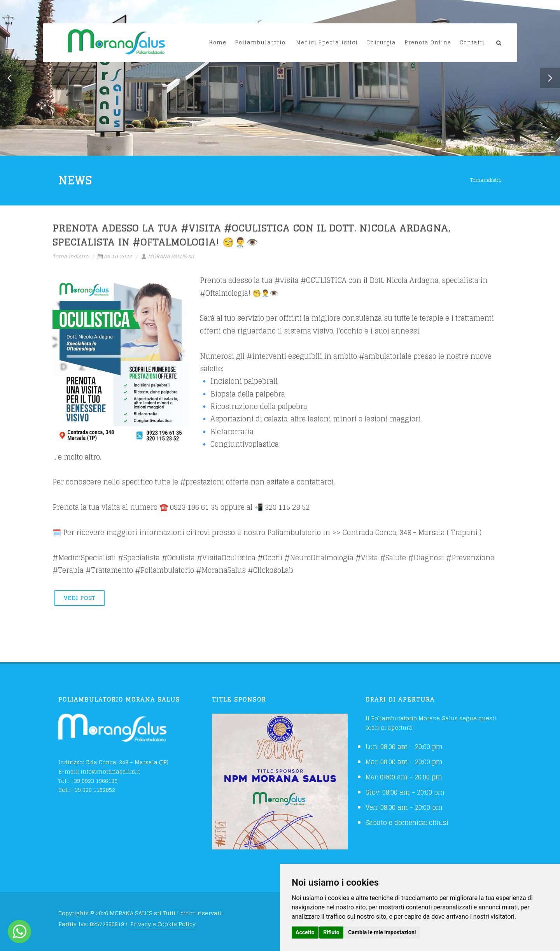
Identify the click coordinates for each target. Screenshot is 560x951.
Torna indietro (486, 180)
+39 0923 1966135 (94, 781)
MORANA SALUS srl (168, 257)
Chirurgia (381, 43)
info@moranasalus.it (110, 771)
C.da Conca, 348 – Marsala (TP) (127, 762)
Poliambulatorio (260, 43)
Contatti (472, 43)
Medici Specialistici (327, 43)
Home (218, 43)
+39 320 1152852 (93, 790)
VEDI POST (80, 598)
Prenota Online (428, 43)
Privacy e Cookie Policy (163, 924)
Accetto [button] (305, 932)
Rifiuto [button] (331, 932)
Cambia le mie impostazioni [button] (382, 932)
